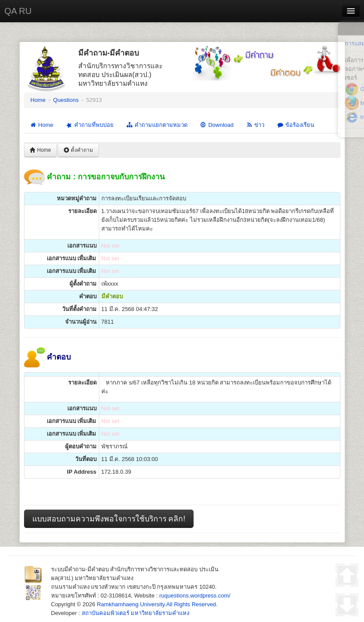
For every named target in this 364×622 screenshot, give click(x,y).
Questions (66, 100)
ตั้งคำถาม (78, 150)
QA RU (18, 11)
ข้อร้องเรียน (295, 125)
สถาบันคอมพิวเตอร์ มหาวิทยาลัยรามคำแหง (136, 613)
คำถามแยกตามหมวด (157, 125)
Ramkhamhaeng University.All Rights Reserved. (157, 604)
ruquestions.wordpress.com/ (195, 596)
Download (217, 125)
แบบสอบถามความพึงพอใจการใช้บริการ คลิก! (109, 519)
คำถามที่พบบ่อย (89, 125)
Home (38, 100)
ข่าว (255, 125)
